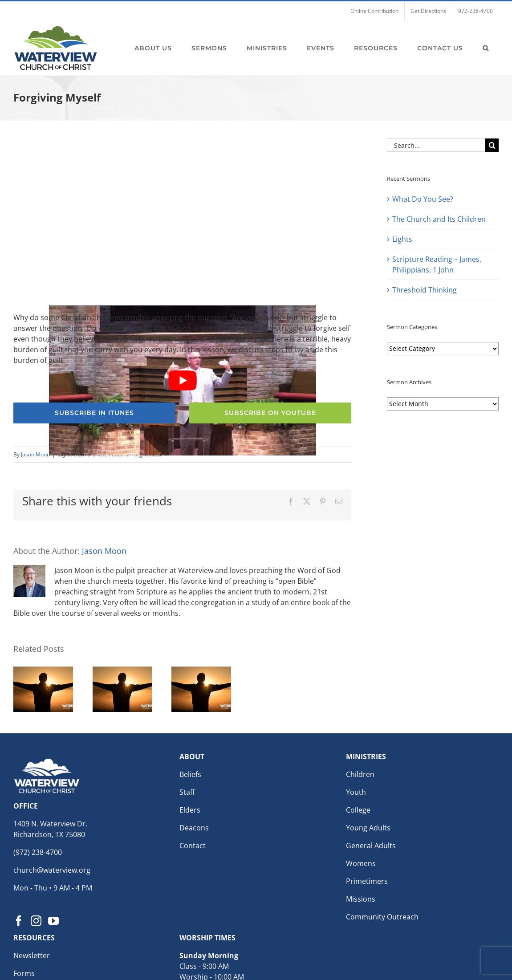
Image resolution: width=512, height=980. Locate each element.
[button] (486, 48)
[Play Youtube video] (183, 380)
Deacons (194, 828)
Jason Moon (35, 454)
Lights (402, 239)
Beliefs (190, 774)
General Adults (371, 846)
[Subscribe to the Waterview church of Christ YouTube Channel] (270, 413)
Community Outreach (382, 917)
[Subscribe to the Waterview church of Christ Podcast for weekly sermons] (94, 413)
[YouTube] (53, 921)
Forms (24, 973)
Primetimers (367, 881)
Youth (356, 792)
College (358, 810)
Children (360, 774)
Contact (193, 846)
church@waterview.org (52, 870)
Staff (187, 792)
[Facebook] (19, 921)
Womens (361, 863)
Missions (361, 899)
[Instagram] (36, 921)
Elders (190, 810)
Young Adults (368, 828)
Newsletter (32, 956)
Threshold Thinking (425, 290)
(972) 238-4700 (38, 852)
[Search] (492, 145)
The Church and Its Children (439, 219)
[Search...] (436, 145)
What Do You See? (423, 199)
